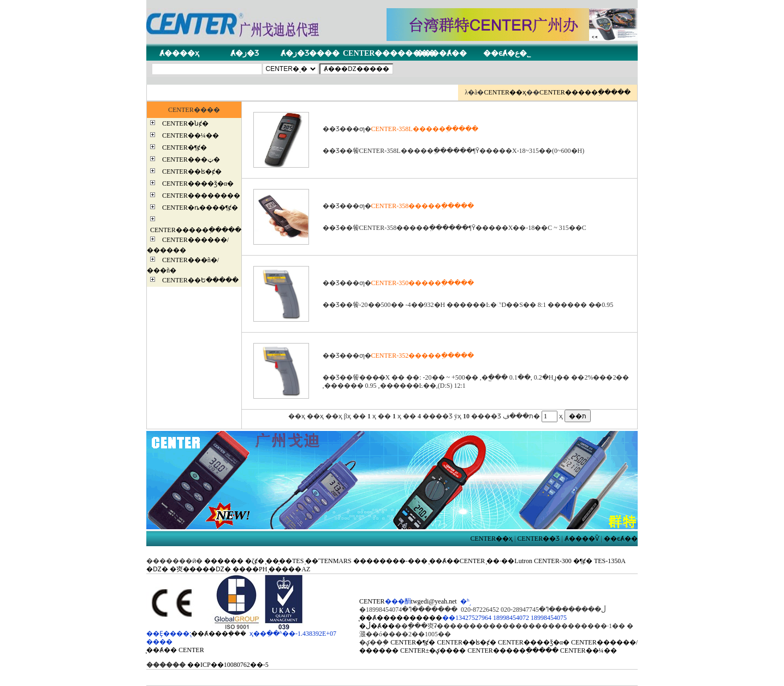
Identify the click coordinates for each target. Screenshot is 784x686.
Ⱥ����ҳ (179, 53)
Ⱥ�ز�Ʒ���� (310, 53)
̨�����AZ (289, 569)
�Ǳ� (157, 569)
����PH (250, 569)
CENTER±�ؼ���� (433, 650)
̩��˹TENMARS (328, 561)
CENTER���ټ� (191, 159)
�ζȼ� (255, 561)
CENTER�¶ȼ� (185, 147)
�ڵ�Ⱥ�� (377, 626)
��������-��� (390, 561)
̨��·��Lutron (509, 561)
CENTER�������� (389, 53)
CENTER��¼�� (191, 135)
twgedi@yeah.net (434, 601)
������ (224, 561)
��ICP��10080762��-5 (228, 665)
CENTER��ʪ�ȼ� (192, 171)
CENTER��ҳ (505, 92)
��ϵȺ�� (621, 539)
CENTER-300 (553, 561)
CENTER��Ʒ (539, 539)
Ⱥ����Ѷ (582, 539)
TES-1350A (610, 561)
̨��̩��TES (285, 561)
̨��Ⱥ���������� (401, 618)
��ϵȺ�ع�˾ (507, 53)
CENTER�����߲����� (585, 92)
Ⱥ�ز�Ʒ (245, 53)
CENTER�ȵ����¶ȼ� (200, 208)
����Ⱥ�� (441, 53)
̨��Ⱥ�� (162, 650)
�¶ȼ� (583, 561)
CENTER (191, 650)
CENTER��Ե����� (200, 280)
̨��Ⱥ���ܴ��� (219, 634)
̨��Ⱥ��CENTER (457, 561)
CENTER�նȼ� (185, 123)
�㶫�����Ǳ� (200, 569)
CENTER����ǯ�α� (198, 184)
